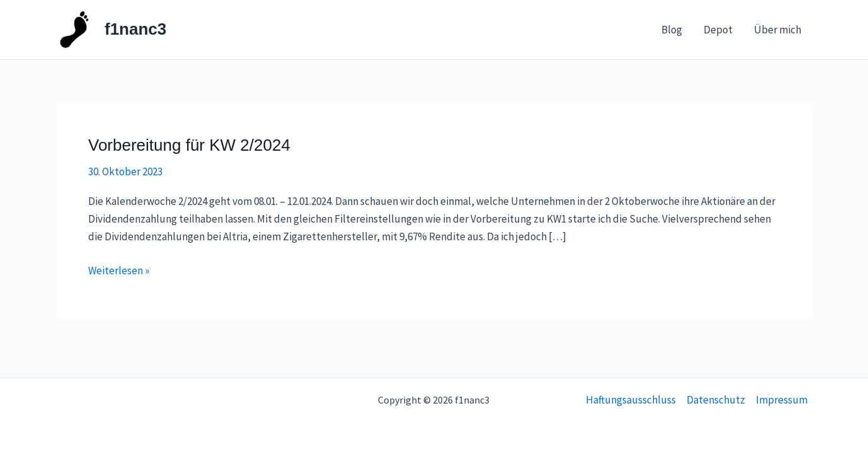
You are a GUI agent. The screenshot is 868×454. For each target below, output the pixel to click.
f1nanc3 (135, 29)
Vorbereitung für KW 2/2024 (189, 145)
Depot (718, 30)
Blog (672, 30)
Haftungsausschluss (631, 400)
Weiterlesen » (119, 270)
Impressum (782, 400)
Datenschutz (716, 400)
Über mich (778, 30)
